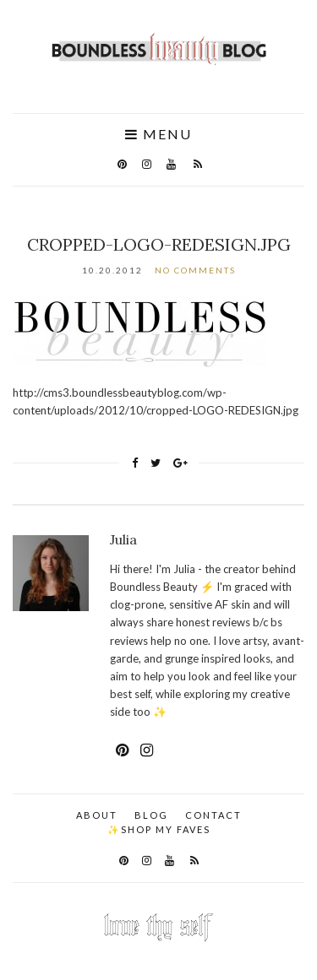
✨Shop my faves (159, 829)
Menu (158, 134)
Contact (213, 815)
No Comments (195, 270)
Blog (151, 815)
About (97, 815)
